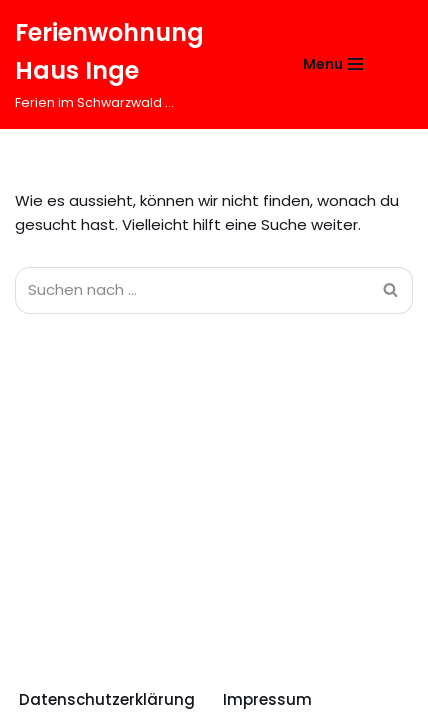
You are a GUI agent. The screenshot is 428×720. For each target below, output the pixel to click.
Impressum (267, 699)
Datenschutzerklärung (107, 699)
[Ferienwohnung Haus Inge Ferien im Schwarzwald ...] (136, 64)
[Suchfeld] (395, 64)
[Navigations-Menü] (333, 64)
